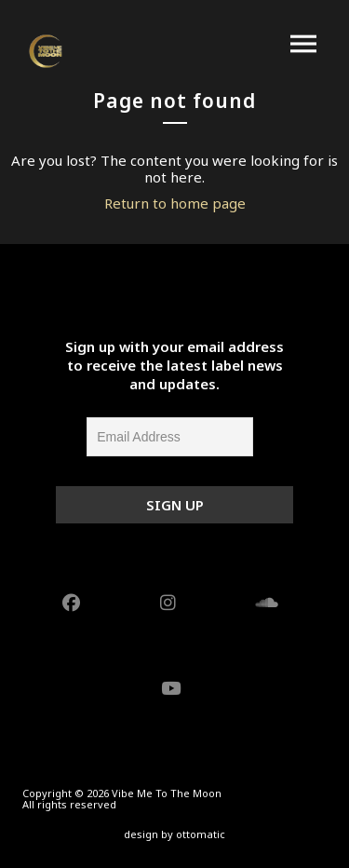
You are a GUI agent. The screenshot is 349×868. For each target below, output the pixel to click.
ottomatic (201, 834)
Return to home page (175, 203)
